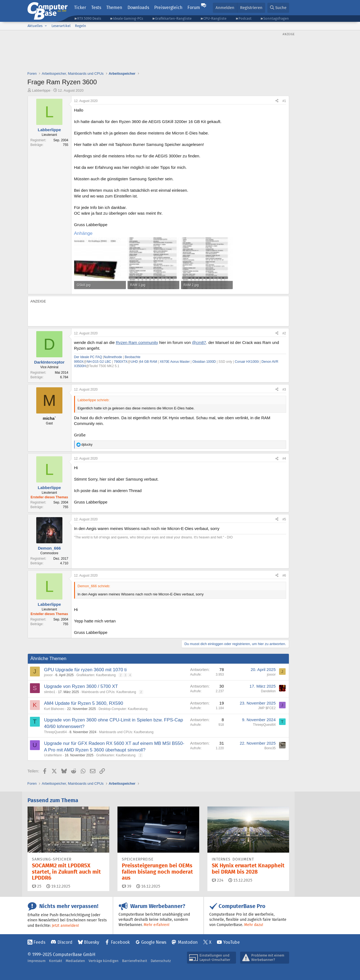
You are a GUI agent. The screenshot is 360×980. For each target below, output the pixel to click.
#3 (284, 389)
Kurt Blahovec (54, 709)
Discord (65, 942)
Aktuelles (35, 26)
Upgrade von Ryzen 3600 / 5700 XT (81, 686)
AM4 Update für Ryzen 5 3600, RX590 (84, 703)
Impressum (37, 961)
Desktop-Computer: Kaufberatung (123, 709)
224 (218, 880)
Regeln (81, 26)
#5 (284, 519)
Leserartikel (61, 26)
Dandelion (268, 691)
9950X (79, 362)
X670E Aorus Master (175, 362)
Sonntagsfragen (276, 18)
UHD (134, 362)
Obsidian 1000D (204, 362)
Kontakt (56, 961)
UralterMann (53, 755)
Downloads (138, 8)
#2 (284, 333)
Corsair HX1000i (247, 362)
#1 (284, 101)
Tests (96, 8)
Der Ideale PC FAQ (88, 357)
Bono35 (270, 748)
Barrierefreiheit (135, 961)
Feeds (39, 942)
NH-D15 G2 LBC (99, 362)
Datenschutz (161, 961)
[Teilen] (277, 101)
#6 (284, 576)
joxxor (49, 675)
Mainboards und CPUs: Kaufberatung (109, 692)
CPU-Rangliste (215, 18)
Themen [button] (114, 8)
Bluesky (92, 942)
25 (37, 886)
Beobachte (133, 357)
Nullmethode (113, 357)
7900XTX (121, 362)
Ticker (80, 8)
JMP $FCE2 (267, 708)
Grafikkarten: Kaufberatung (96, 675)
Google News (154, 942)
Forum (194, 8)
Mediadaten (75, 961)
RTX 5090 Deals (89, 18)
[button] (46, 26)
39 (127, 886)
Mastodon (188, 942)
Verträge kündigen (104, 961)
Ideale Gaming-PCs (128, 18)
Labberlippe (41, 90)
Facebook (120, 942)
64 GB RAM (148, 362)
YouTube (232, 942)
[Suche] (278, 8)
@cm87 (199, 342)
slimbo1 (50, 692)
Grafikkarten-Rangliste (173, 18)
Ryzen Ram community (137, 342)
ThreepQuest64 (55, 732)
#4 (284, 458)
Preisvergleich (168, 8)
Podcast (245, 18)
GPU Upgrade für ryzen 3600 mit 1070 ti (85, 670)
